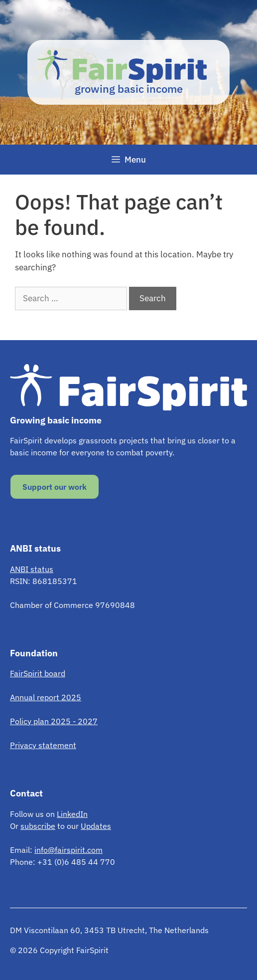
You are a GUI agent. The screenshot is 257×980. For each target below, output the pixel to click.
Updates (96, 826)
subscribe (38, 826)
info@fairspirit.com (68, 850)
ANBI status (32, 569)
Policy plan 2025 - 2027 (54, 721)
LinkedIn (72, 814)
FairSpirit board (38, 673)
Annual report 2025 (46, 697)
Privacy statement (43, 745)
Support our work (55, 487)
